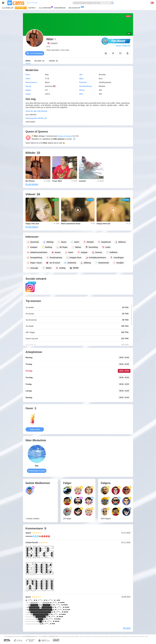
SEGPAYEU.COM (54, 636)
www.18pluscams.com (31, 636)
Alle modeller (8, 8)
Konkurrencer (60, 8)
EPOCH (45, 636)
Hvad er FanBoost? (123, 46)
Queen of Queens (65, 136)
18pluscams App (75, 8)
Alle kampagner (46, 8)
